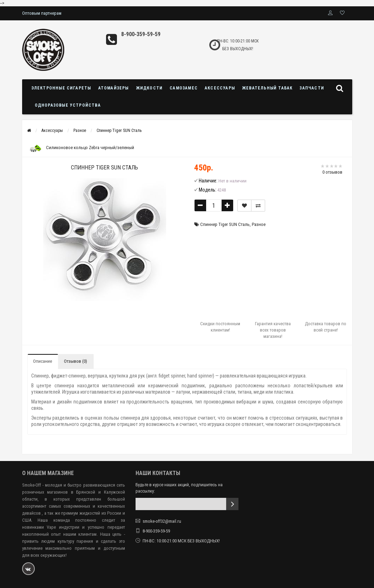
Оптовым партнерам (42, 13)
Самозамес (184, 88)
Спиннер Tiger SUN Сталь (119, 131)
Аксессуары (220, 88)
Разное (80, 131)
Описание (42, 361)
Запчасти (312, 88)
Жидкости (149, 88)
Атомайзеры (114, 88)
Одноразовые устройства (68, 105)
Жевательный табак (267, 88)
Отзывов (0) (76, 361)
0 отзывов (332, 172)
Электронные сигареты (61, 88)
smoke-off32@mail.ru (162, 521)
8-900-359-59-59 (141, 34)
